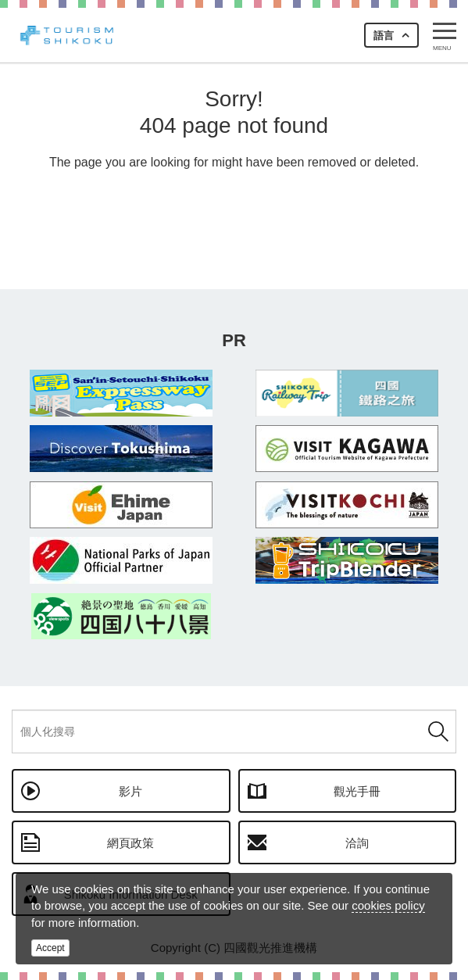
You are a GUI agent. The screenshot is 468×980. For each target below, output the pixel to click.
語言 (384, 36)
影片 (130, 791)
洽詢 (357, 843)
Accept (50, 948)
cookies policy (388, 905)
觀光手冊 (357, 791)
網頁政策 (130, 843)
